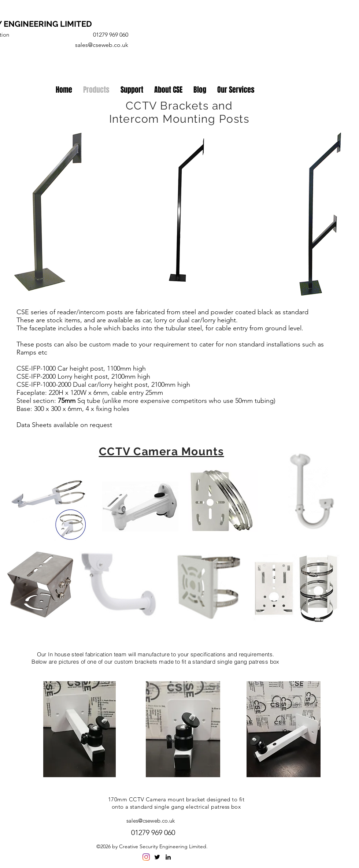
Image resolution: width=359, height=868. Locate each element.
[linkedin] (168, 857)
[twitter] (157, 857)
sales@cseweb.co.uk (102, 45)
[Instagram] (146, 857)
